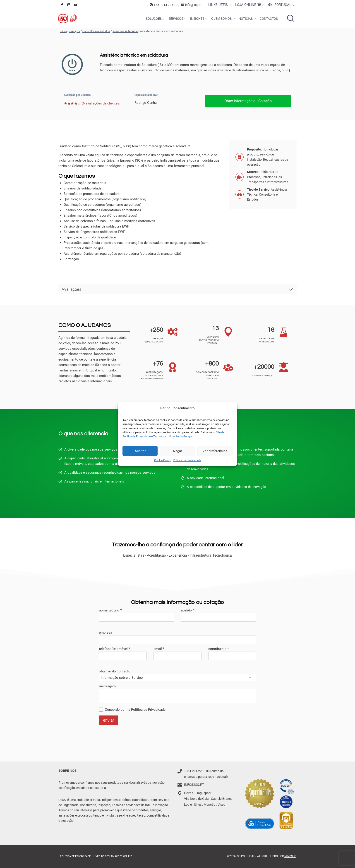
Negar (177, 451)
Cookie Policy (162, 460)
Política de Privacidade (187, 460)
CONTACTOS (269, 19)
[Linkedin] (69, 5)
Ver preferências (215, 451)
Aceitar (140, 451)
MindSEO (290, 856)
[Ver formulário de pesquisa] (290, 19)
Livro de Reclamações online (113, 856)
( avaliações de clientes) (101, 103)
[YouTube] (75, 5)
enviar (109, 720)
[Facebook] (62, 5)
